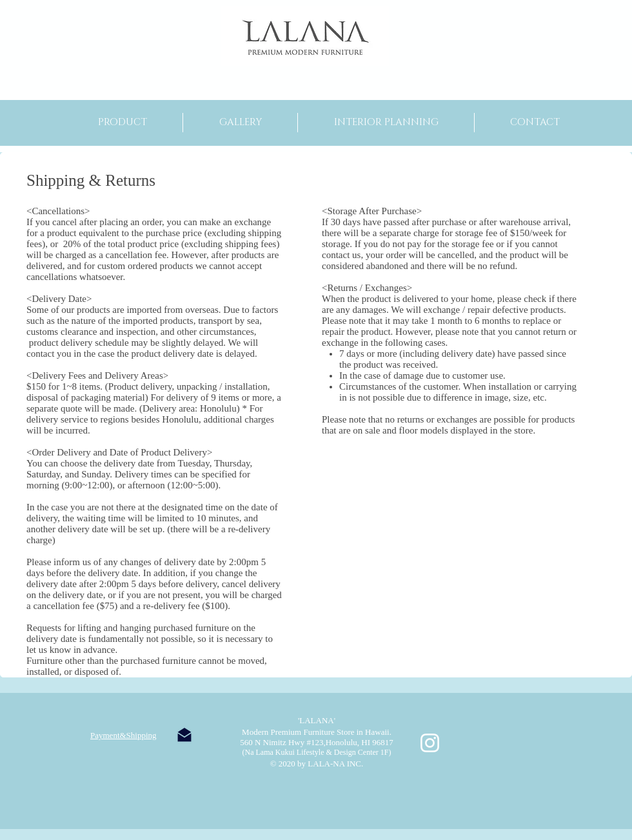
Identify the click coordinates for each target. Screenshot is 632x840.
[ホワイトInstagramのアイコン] (430, 743)
